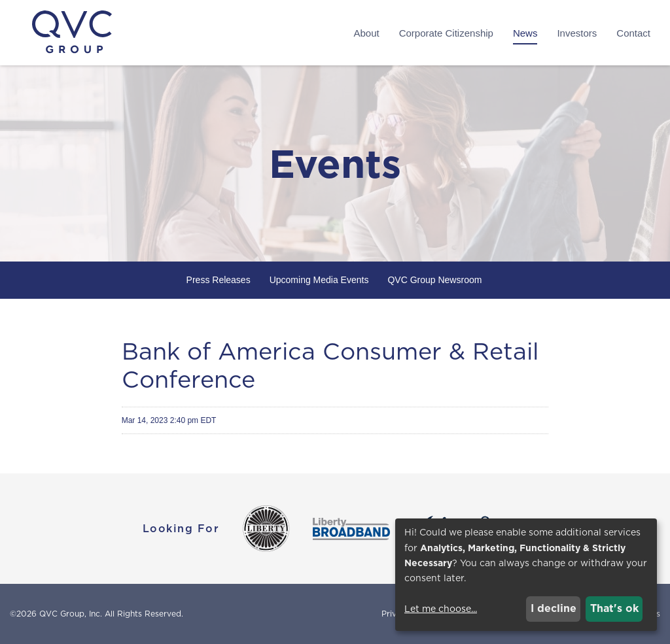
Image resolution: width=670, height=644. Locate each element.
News (525, 33)
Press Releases (219, 280)
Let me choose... (441, 609)
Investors (577, 33)
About (366, 33)
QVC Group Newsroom (434, 280)
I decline (554, 608)
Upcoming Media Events (319, 280)
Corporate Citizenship (446, 33)
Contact (633, 33)
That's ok (614, 608)
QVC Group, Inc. (71, 614)
